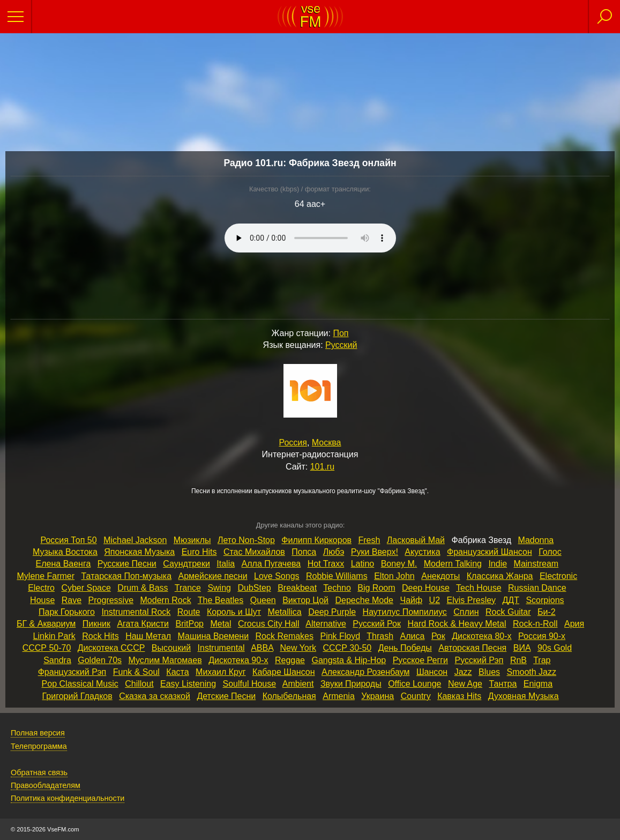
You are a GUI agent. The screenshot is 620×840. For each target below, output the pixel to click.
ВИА (522, 648)
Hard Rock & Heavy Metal (457, 624)
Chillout (139, 684)
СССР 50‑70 (47, 648)
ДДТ (511, 600)
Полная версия (38, 733)
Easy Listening (188, 684)
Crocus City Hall (269, 624)
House (42, 600)
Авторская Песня (472, 648)
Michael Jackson (135, 540)
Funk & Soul (136, 672)
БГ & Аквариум (46, 624)
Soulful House (250, 684)
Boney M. (399, 564)
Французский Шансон (490, 552)
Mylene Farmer (46, 576)
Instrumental (221, 648)
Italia (226, 564)
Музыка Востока (65, 552)
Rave (72, 600)
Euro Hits (199, 552)
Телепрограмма (39, 746)
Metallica (285, 612)
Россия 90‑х (542, 636)
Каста (177, 672)
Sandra (57, 660)
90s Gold (555, 648)
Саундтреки (186, 564)
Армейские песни (213, 576)
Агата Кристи (143, 624)
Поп (341, 333)
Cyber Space (86, 588)
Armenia (339, 696)
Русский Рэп (479, 660)
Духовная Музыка (524, 696)
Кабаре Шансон (283, 672)
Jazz (463, 672)
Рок (438, 636)
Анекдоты (440, 576)
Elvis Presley (472, 600)
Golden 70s (100, 660)
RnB (518, 660)
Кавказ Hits (459, 696)
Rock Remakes (285, 636)
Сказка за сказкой (155, 696)
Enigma (538, 684)
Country (416, 696)
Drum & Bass (143, 588)
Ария (574, 624)
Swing (219, 588)
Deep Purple (332, 612)
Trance (188, 588)
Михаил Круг (221, 672)
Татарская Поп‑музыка (127, 576)
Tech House (479, 588)
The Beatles (221, 600)
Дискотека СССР (111, 648)
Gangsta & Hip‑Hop (349, 660)
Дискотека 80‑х (481, 636)
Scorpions (545, 600)
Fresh (369, 540)
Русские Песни (127, 564)
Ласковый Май (416, 540)
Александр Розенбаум (365, 672)
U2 (435, 600)
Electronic (558, 576)
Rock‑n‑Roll (535, 624)
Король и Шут (234, 612)
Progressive (111, 600)
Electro (41, 588)
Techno (337, 588)
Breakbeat (297, 588)
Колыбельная (289, 696)
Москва (327, 443)
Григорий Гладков (77, 696)
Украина (378, 696)
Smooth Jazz (532, 672)
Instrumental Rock (136, 612)
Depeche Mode (365, 600)
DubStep (254, 588)
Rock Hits (100, 636)
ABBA (262, 648)
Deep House (426, 588)
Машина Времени (214, 636)
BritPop (189, 624)
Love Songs (277, 576)
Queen (263, 600)
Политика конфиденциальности (68, 798)
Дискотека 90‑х (238, 660)
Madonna (536, 540)
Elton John (394, 576)
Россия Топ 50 (68, 540)
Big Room (376, 588)
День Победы (405, 648)
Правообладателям (46, 785)
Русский (341, 345)
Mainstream (536, 564)
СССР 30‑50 (347, 648)
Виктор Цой (305, 600)
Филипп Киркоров (316, 540)
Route (189, 612)
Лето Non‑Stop (246, 540)
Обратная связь (39, 772)
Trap (542, 660)
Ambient (298, 684)
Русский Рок (377, 624)
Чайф (411, 600)
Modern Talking (453, 564)
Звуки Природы (351, 684)
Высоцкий (171, 648)
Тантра (503, 684)
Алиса (413, 636)
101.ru (322, 467)
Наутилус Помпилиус (405, 612)
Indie (498, 564)
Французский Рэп (72, 672)
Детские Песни (226, 696)
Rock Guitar (508, 612)
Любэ (334, 552)
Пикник (96, 624)
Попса (304, 552)
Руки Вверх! (375, 552)
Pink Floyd (340, 636)
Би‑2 (547, 612)
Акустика (422, 552)
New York (298, 648)
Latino (363, 564)
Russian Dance (537, 588)
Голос (550, 552)
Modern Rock (166, 600)
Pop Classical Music (80, 684)
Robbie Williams (337, 576)
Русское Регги (420, 660)
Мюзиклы (192, 540)
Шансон (432, 672)
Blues (489, 672)
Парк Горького (67, 612)
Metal (221, 624)
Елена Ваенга (64, 564)
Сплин (466, 612)
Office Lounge (414, 684)
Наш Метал (148, 636)
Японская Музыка (139, 552)
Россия (293, 443)
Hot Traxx (326, 564)
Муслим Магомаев (165, 660)
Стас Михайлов (254, 552)
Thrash (380, 636)
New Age (465, 684)
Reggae (290, 660)
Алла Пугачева (271, 564)
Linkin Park (54, 636)
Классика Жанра (500, 576)
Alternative (326, 624)
